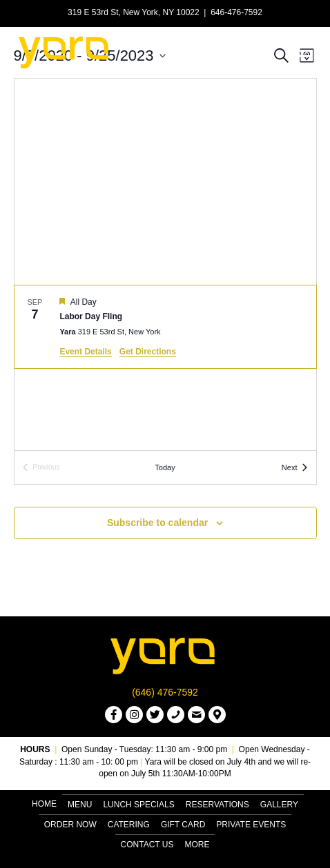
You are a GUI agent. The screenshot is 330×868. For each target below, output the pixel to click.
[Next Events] (295, 468)
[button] (114, 715)
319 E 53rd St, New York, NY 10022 (134, 12)
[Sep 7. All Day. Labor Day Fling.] (165, 327)
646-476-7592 (236, 12)
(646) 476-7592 (165, 692)
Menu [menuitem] (80, 805)
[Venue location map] (165, 182)
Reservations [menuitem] (217, 805)
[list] (165, 368)
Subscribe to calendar (157, 523)
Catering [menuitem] (129, 825)
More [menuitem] (197, 845)
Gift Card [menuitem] (183, 825)
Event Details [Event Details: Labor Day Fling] (85, 352)
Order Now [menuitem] (70, 825)
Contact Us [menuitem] (147, 845)
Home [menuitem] (44, 804)
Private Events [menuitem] (251, 825)
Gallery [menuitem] (279, 805)
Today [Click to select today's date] (165, 467)
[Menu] (300, 51)
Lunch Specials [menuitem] (138, 805)
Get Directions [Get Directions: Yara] (148, 352)
